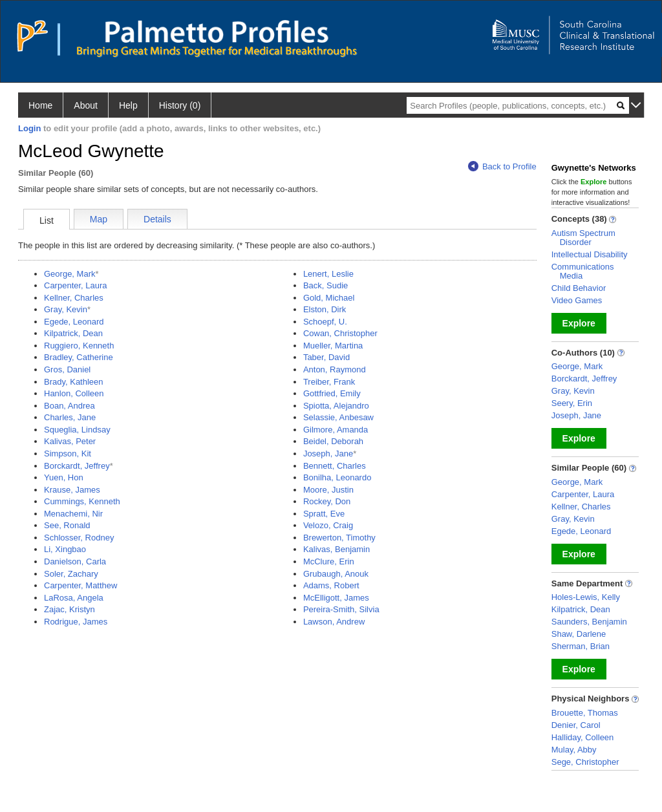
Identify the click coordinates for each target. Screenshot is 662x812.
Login (29, 128)
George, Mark (69, 274)
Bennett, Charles (335, 466)
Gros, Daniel (67, 369)
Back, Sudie (326, 285)
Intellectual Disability (590, 254)
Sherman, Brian (581, 646)
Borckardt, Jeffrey (77, 466)
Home (40, 105)
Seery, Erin (572, 403)
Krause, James (72, 490)
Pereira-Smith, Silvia (341, 609)
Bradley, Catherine (79, 357)
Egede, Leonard (74, 322)
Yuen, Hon (64, 477)
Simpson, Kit (68, 454)
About (86, 105)
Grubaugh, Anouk (336, 574)
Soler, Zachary (71, 574)
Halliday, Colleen (583, 737)
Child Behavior (579, 288)
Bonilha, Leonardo (337, 477)
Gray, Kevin (66, 309)
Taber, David (326, 357)
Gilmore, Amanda (336, 430)
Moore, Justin (328, 490)
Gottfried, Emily (332, 393)
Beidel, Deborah (333, 441)
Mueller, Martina (333, 346)
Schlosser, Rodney (79, 538)
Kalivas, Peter (70, 441)
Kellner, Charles (74, 298)
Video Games (577, 300)
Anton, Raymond (335, 369)
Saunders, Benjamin (589, 622)
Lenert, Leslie (328, 274)
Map (99, 219)
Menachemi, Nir (73, 514)
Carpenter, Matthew (80, 585)
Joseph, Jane (328, 454)
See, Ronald (67, 525)
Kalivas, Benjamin (336, 549)
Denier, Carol (576, 725)
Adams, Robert (331, 585)
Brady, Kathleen (74, 382)
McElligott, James (336, 598)
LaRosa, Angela (74, 598)
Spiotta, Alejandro (336, 406)
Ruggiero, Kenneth (79, 346)
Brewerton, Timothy (339, 538)
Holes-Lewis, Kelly (586, 597)
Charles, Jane (70, 417)
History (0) (180, 105)
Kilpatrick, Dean (73, 333)
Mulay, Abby (574, 750)
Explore (579, 323)
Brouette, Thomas (585, 713)
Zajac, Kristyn (69, 609)
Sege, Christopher (585, 762)
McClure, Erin (329, 561)
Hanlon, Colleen (74, 393)
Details (157, 219)
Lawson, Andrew (334, 622)
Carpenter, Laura (76, 285)
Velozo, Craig (328, 525)
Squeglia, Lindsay (77, 430)
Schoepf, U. (325, 322)
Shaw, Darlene (579, 634)
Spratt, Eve (324, 514)
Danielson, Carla (75, 561)
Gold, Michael (329, 298)
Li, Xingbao (65, 549)
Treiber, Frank (329, 382)
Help (128, 105)
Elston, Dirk (325, 309)
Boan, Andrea (69, 406)
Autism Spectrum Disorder (583, 238)
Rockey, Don (327, 501)
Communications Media (583, 271)
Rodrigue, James (76, 622)
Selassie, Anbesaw (338, 417)
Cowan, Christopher (340, 333)
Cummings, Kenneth (82, 501)
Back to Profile (502, 166)
